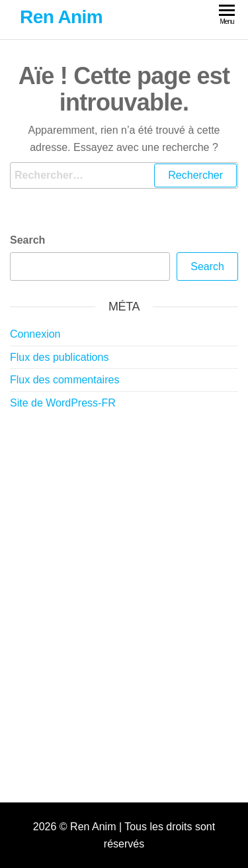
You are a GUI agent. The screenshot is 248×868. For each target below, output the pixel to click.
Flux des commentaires (64, 380)
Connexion (35, 334)
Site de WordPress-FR (63, 403)
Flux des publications (59, 357)
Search (27, 240)
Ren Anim (61, 17)
